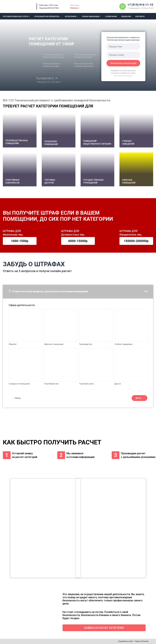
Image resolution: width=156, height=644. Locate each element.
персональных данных (123, 75)
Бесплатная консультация (123, 63)
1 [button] (7, 455)
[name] (123, 47)
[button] (136, 169)
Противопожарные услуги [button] (16, 16)
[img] (123, 6)
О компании (111, 16)
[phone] (123, 55)
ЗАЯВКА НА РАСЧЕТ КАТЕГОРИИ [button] (104, 628)
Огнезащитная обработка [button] (47, 16)
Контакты (140, 16)
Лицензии (126, 16)
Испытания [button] (70, 16)
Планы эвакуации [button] (91, 16)
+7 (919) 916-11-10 (140, 5)
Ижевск (74, 8)
